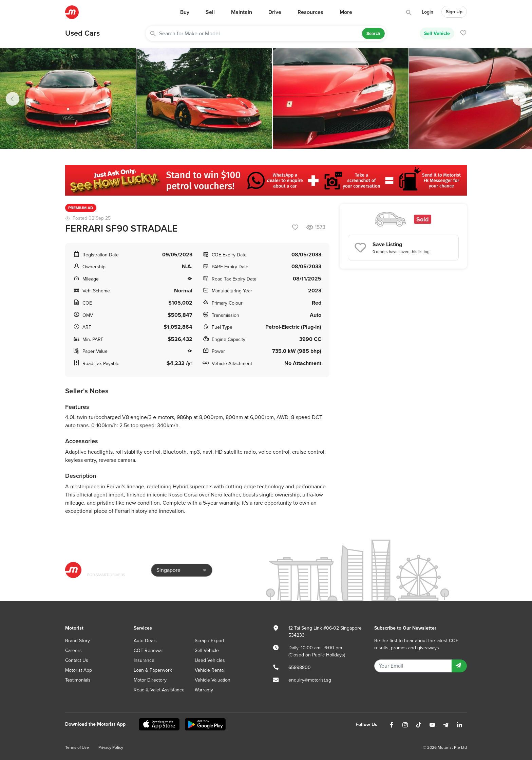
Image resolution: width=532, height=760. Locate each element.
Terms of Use (77, 747)
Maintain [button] (242, 12)
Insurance (144, 660)
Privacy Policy (111, 747)
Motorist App (79, 670)
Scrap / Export (210, 641)
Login (427, 12)
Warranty (204, 690)
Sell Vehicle (437, 33)
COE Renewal (148, 650)
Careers (73, 650)
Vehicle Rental (210, 670)
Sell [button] (210, 12)
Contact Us (77, 660)
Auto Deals (145, 641)
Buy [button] (185, 12)
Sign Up (454, 12)
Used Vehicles (210, 660)
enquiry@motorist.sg (310, 680)
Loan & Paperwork (153, 670)
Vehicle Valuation (213, 680)
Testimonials (78, 680)
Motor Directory (150, 680)
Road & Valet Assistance (159, 690)
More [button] (346, 12)
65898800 (300, 667)
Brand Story (78, 641)
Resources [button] (310, 12)
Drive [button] (275, 12)
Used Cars (82, 33)
